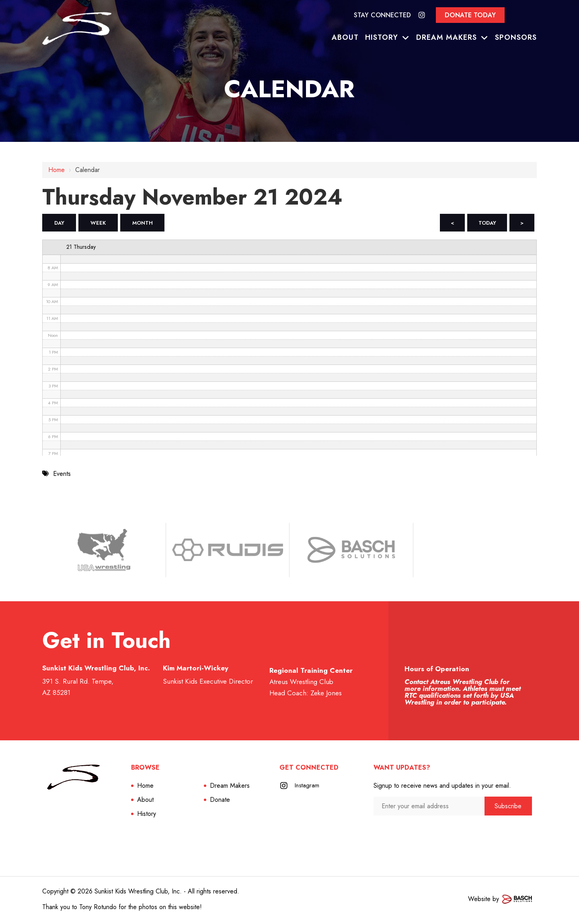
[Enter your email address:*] (429, 808)
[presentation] (416, 833)
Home (56, 170)
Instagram (308, 788)
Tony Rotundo (98, 909)
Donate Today (470, 15)
